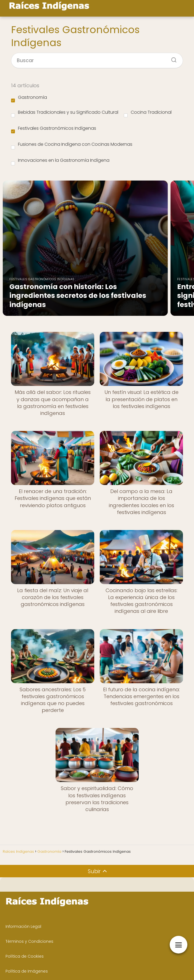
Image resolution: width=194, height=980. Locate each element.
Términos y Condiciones (29, 941)
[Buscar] (172, 58)
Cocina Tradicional (148, 113)
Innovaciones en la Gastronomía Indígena (60, 161)
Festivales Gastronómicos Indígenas (54, 129)
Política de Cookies (25, 956)
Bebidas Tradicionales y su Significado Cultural (65, 113)
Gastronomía (29, 98)
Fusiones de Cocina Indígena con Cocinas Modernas (72, 145)
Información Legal (23, 926)
